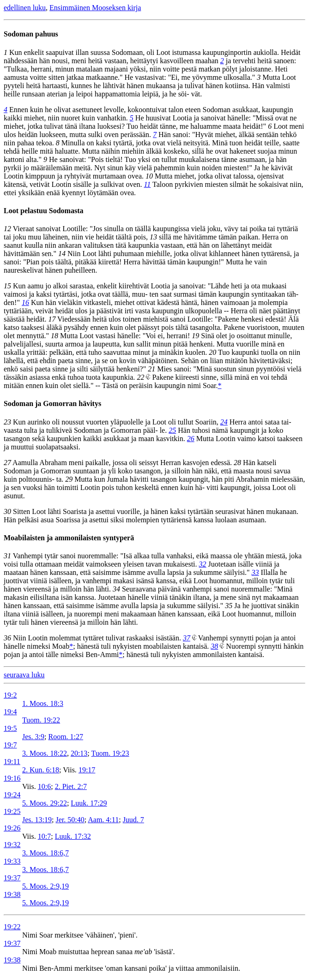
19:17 (87, 770)
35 (229, 606)
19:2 (10, 695)
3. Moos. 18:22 (45, 753)
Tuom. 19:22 (41, 720)
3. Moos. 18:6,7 (45, 853)
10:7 (44, 836)
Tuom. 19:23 (110, 753)
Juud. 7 (133, 820)
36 (7, 638)
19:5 (10, 728)
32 (203, 564)
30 (7, 511)
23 (7, 422)
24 (224, 422)
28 (237, 463)
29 (69, 479)
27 (7, 463)
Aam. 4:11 (103, 820)
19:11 (12, 762)
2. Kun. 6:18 (41, 770)
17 (52, 319)
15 (7, 286)
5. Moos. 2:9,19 (45, 886)
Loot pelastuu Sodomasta (43, 211)
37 (187, 638)
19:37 (12, 878)
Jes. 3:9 (33, 737)
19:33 (12, 861)
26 (191, 439)
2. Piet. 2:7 (71, 786)
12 (7, 229)
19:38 (12, 894)
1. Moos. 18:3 (43, 703)
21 (151, 369)
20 (212, 352)
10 (149, 176)
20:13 (79, 753)
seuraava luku (24, 675)
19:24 (12, 795)
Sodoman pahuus (31, 34)
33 (255, 572)
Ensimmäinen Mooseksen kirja (95, 8)
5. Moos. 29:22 (45, 803)
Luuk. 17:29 (89, 803)
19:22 (12, 927)
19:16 (12, 778)
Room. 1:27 (66, 737)
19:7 (10, 745)
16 (25, 302)
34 (116, 589)
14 (62, 254)
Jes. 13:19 (37, 820)
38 (214, 646)
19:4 (10, 712)
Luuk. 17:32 (73, 836)
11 (147, 184)
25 (172, 430)
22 (140, 377)
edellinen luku (25, 8)
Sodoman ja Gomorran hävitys (52, 403)
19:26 (12, 828)
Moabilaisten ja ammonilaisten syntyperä (69, 538)
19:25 (12, 811)
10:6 (44, 786)
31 (7, 556)
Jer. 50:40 (70, 820)
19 (195, 336)
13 (153, 237)
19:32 (12, 845)
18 (55, 336)
